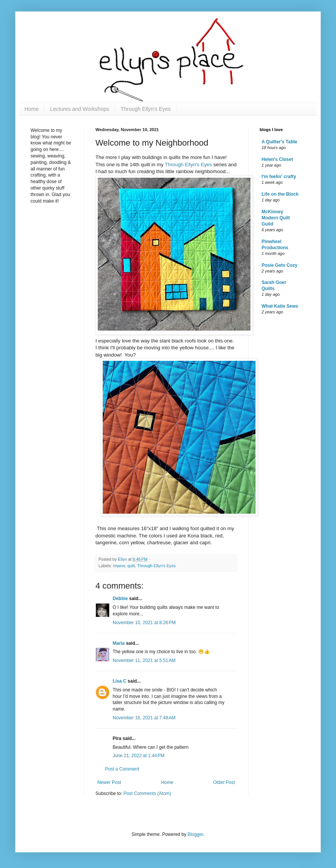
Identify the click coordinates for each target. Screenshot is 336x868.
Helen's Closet (277, 159)
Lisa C (120, 681)
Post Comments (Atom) (147, 793)
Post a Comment (122, 769)
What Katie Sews (280, 306)
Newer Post (109, 782)
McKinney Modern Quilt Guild (276, 218)
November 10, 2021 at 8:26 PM (144, 623)
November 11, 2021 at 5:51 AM (144, 660)
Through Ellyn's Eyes (146, 109)
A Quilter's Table (279, 142)
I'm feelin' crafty (279, 177)
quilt (131, 566)
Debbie (120, 599)
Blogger (195, 834)
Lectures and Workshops (80, 109)
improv (119, 566)
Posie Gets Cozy (279, 265)
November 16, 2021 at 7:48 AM (144, 718)
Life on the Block (280, 194)
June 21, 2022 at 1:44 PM (139, 756)
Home (31, 109)
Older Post (224, 782)
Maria (119, 643)
